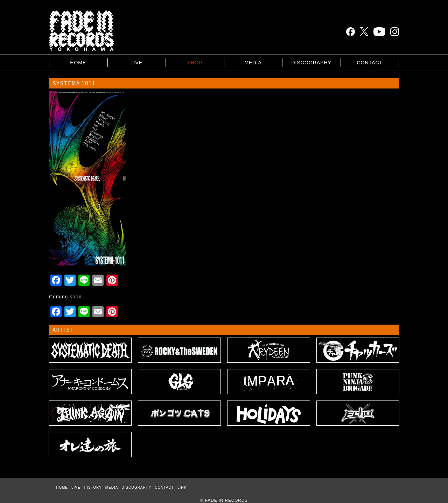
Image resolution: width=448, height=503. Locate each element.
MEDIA (253, 63)
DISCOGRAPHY (311, 63)
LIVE (136, 63)
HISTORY (93, 487)
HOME (78, 63)
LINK (182, 487)
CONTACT (370, 63)
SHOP (195, 63)
